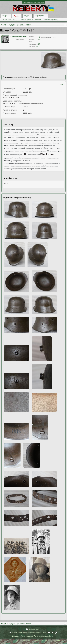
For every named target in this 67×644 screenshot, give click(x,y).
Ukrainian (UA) (34, 629)
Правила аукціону (26, 20)
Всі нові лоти (6, 20)
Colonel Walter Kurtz (19, 37)
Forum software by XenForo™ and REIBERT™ (33, 641)
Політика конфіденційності (44, 636)
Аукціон (17, 16)
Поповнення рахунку (50, 20)
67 (39, 39)
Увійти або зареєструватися (33, 2)
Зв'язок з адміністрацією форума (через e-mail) (29, 633)
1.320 (54, 37)
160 (37, 47)
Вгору (52, 633)
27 (39, 44)
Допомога (16, 636)
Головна (49, 633)
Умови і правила (27, 636)
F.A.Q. (15, 20)
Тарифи (38, 20)
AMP (61, 84)
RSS (56, 633)
